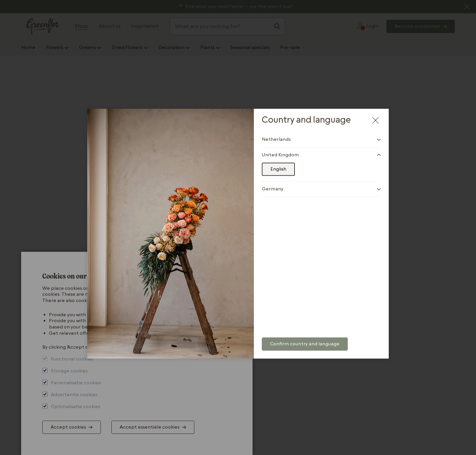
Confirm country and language (305, 338)
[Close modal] (376, 114)
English (278, 163)
